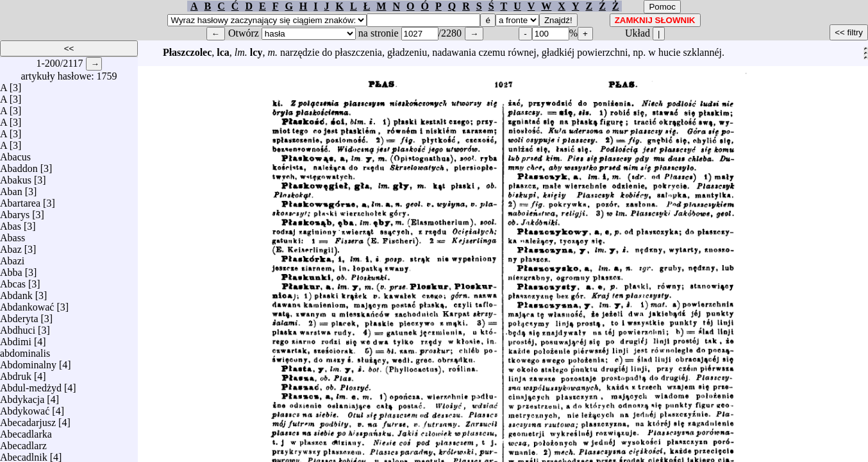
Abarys (15, 211)
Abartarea (20, 200)
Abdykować (25, 408)
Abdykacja (22, 396)
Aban (11, 188)
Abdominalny (28, 362)
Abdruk (16, 373)
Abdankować (27, 304)
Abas (11, 223)
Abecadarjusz (28, 419)
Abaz (11, 246)
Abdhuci (18, 327)
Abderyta (19, 315)
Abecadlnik (24, 454)
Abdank (16, 292)
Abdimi (16, 338)
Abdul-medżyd (31, 385)
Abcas (13, 281)
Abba (11, 269)
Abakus (16, 177)
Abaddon (19, 165)
